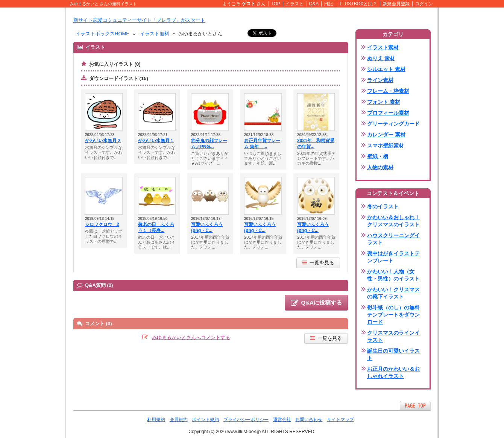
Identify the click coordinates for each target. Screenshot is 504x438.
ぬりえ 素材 (381, 58)
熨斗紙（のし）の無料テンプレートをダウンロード (393, 315)
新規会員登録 (396, 4)
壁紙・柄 (378, 156)
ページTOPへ (415, 405)
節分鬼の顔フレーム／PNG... (209, 144)
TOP (276, 4)
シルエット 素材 (386, 69)
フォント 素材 (384, 102)
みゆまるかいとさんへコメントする (191, 337)
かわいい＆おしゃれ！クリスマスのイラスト (393, 221)
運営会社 (282, 420)
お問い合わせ (309, 420)
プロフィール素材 (388, 113)
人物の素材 (380, 167)
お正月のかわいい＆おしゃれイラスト (393, 372)
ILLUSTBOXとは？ (358, 4)
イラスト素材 (383, 47)
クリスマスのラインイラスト (393, 336)
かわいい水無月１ (156, 141)
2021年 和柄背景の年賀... (316, 144)
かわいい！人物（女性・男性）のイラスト (393, 275)
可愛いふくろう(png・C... (207, 227)
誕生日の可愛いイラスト (393, 354)
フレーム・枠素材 (388, 91)
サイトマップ (340, 420)
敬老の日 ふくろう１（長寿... (156, 227)
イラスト (295, 4)
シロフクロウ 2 (102, 224)
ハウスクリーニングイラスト (393, 239)
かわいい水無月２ (103, 141)
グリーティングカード (393, 124)
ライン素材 (380, 80)
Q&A (314, 4)
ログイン (424, 4)
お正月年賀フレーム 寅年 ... (262, 144)
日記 (328, 4)
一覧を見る (318, 263)
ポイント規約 (205, 420)
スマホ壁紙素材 (386, 145)
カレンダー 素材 (386, 135)
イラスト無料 (155, 34)
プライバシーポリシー (246, 420)
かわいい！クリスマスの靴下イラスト (393, 293)
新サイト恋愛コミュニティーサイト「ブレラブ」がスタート (139, 20)
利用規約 (156, 420)
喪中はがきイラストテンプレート (393, 257)
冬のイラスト (383, 206)
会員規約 (179, 420)
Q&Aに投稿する (316, 303)
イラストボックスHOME (102, 34)
